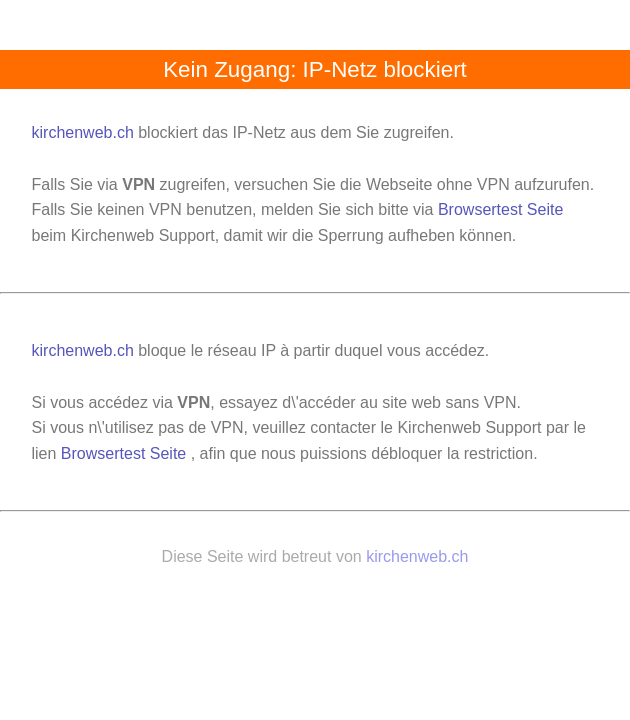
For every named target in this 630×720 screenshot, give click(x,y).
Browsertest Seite (500, 209)
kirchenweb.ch (85, 132)
